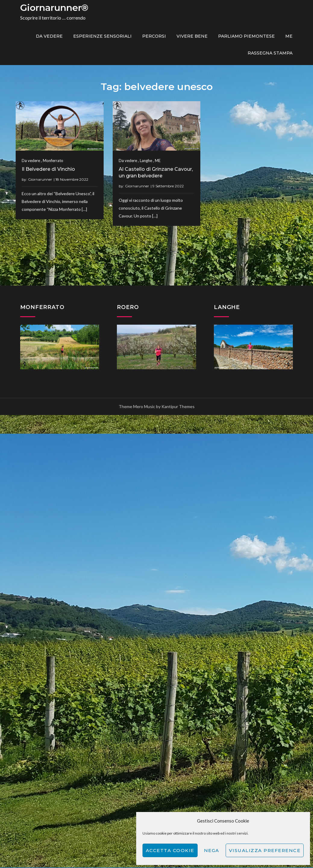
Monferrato (53, 161)
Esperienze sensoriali (102, 36)
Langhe (105, 258)
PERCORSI (154, 36)
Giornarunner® (54, 8)
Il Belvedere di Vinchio (48, 169)
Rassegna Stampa (270, 53)
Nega (212, 850)
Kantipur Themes (178, 406)
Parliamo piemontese (246, 36)
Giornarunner (40, 179)
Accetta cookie (170, 850)
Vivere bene (192, 36)
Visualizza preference (265, 850)
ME (289, 36)
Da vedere (49, 36)
